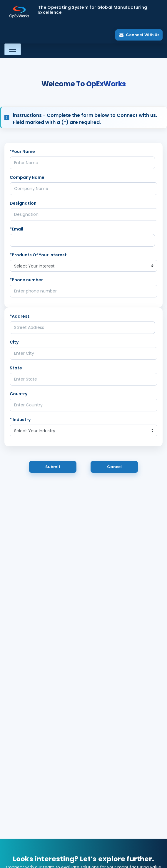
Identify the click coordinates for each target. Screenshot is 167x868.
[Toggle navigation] (13, 49)
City (14, 342)
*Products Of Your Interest (38, 255)
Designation (23, 203)
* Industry (20, 420)
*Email (16, 229)
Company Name (27, 177)
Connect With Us (139, 35)
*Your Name (22, 152)
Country (19, 394)
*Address (20, 316)
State (16, 368)
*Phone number (26, 280)
